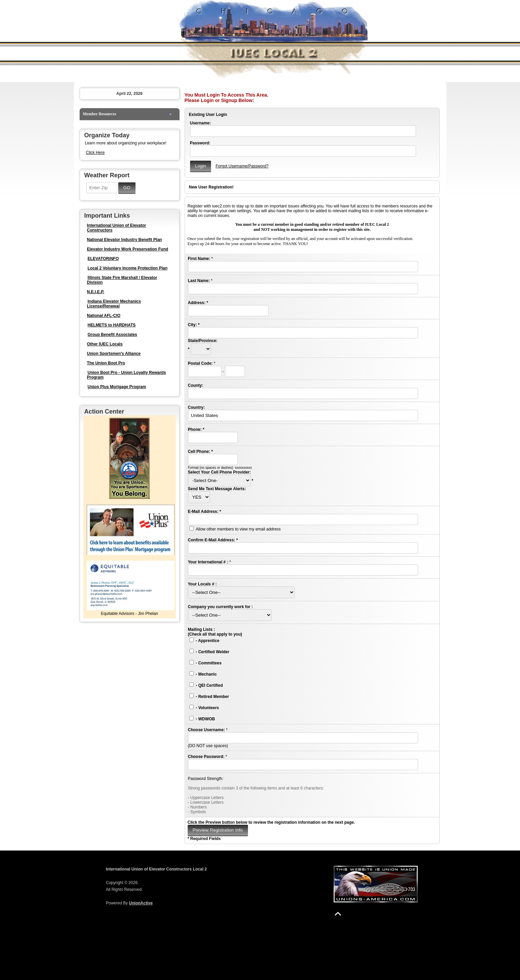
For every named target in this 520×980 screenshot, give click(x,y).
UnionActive (141, 903)
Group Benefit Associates (112, 335)
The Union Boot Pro (106, 363)
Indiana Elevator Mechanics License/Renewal (114, 304)
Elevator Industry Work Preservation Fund (128, 249)
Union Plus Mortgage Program (117, 387)
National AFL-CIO (104, 316)
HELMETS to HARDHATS (112, 325)
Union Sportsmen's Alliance (114, 354)
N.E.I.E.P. (96, 292)
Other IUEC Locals (105, 344)
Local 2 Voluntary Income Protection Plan (128, 268)
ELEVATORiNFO (103, 259)
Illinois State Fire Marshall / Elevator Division (122, 280)
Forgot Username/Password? (242, 166)
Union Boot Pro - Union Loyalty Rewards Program (127, 375)
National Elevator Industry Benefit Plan (124, 240)
